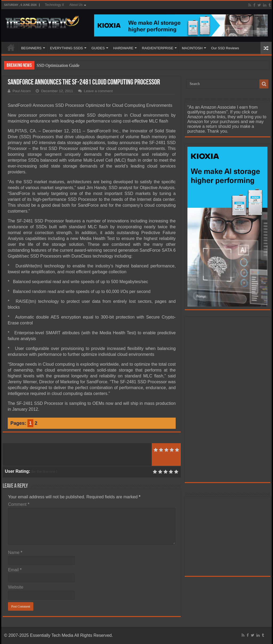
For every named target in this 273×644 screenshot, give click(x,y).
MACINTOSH (192, 48)
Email (15, 570)
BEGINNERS (31, 48)
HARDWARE (123, 48)
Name (15, 553)
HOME (11, 47)
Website (16, 587)
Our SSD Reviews (225, 48)
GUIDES (98, 48)
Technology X (54, 5)
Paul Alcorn (22, 91)
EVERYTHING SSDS (67, 48)
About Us (76, 5)
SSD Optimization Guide (58, 65)
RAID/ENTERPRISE (158, 48)
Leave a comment (98, 91)
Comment (19, 504)
